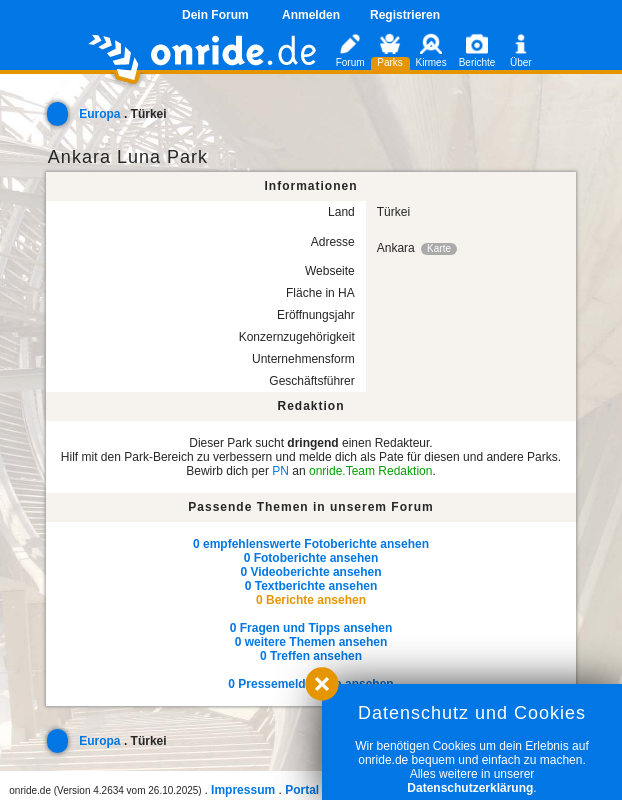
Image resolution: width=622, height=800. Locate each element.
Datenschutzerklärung (470, 788)
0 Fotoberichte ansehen (311, 558)
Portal (302, 790)
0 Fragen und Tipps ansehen (311, 628)
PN (280, 471)
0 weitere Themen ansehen (311, 642)
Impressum (243, 790)
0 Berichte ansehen (311, 600)
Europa (99, 114)
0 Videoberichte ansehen (310, 572)
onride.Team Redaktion (370, 471)
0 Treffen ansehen (311, 656)
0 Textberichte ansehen (311, 586)
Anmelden (311, 15)
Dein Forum (215, 15)
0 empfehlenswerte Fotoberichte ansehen (311, 544)
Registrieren (405, 15)
